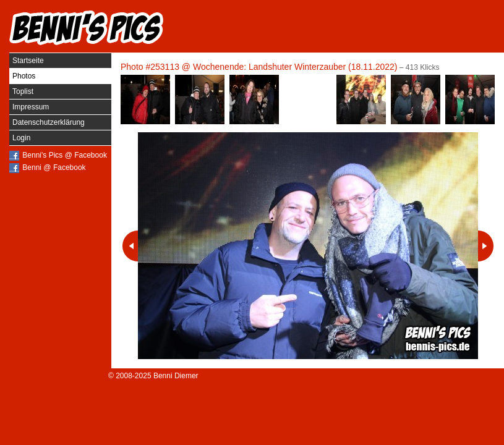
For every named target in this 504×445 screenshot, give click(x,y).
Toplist (23, 91)
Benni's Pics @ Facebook (65, 155)
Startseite (28, 61)
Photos (24, 76)
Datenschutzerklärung (49, 122)
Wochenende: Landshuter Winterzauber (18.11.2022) (295, 67)
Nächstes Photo (486, 246)
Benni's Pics (87, 28)
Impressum (31, 107)
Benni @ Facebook (54, 167)
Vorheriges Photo (130, 246)
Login (21, 138)
